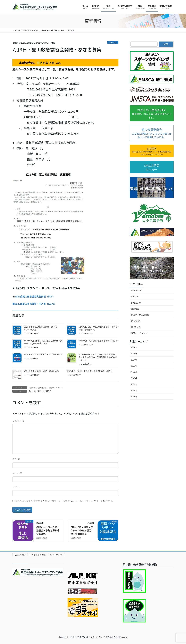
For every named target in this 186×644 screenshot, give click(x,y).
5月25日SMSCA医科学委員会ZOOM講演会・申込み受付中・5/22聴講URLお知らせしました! (98, 357)
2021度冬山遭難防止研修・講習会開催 (41, 371)
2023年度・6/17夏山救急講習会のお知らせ (98, 341)
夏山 (30, 391)
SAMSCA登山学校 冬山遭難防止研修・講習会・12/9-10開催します (43, 342)
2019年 (134, 390)
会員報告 (135, 309)
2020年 (134, 384)
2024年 (134, 360)
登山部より (42, 388)
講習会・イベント (56, 388)
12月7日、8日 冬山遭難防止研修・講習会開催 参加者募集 (98, 328)
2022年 (134, 372)
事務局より (136, 303)
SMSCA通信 (136, 290)
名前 (16, 459)
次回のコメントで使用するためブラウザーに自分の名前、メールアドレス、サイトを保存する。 (65, 501)
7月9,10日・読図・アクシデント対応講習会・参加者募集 (82, 530)
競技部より (136, 327)
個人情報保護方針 (38, 555)
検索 (166, 44)
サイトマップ (56, 555)
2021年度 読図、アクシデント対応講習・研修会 (89, 371)
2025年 (134, 354)
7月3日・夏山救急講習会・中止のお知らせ (43, 354)
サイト (16, 487)
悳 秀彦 (37, 391)
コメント (18, 421)
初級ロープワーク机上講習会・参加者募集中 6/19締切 (49, 530)
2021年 (134, 378)
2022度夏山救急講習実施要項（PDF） (35, 296)
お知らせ (113, 42)
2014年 (134, 397)
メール (17, 473)
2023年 (134, 366)
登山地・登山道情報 (140, 315)
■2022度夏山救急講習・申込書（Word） (34, 304)
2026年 (134, 347)
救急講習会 (47, 391)
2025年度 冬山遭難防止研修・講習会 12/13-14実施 (41, 328)
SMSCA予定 (20, 555)
